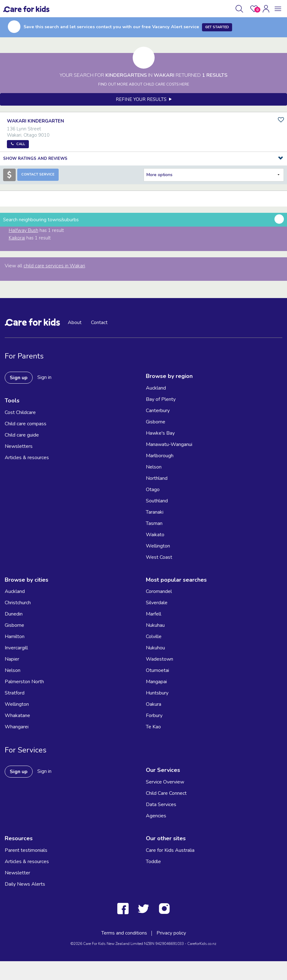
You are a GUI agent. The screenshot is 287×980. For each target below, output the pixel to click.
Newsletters (19, 446)
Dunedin (14, 614)
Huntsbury (157, 693)
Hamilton (15, 637)
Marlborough (160, 456)
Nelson (154, 467)
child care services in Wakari (54, 266)
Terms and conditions (124, 933)
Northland (157, 478)
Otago (153, 490)
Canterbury (158, 411)
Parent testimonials (26, 850)
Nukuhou (155, 648)
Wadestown (159, 659)
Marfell (154, 614)
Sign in (44, 377)
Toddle (153, 862)
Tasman (154, 523)
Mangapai (156, 682)
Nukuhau (155, 625)
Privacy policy (171, 933)
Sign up (19, 378)
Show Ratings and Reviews (35, 159)
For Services (26, 750)
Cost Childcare (20, 412)
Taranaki (155, 512)
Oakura (154, 704)
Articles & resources (27, 458)
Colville (154, 637)
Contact (99, 322)
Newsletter (17, 873)
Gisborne (156, 422)
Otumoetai (157, 670)
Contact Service (38, 174)
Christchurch (18, 603)
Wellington (158, 546)
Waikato (155, 535)
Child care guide (22, 435)
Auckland (156, 388)
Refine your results (144, 99)
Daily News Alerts (25, 884)
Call (21, 144)
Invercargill (16, 648)
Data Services (161, 804)
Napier (12, 659)
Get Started (217, 27)
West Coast (159, 557)
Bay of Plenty (161, 399)
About (75, 322)
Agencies (156, 816)
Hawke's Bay (160, 433)
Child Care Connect (166, 793)
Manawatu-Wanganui (169, 444)
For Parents (24, 356)
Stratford (15, 693)
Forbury (154, 715)
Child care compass (26, 424)
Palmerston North (24, 682)
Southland (157, 501)
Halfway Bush (24, 230)
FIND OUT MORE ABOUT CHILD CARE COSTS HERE (144, 84)
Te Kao (153, 727)
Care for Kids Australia (170, 850)
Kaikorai (17, 238)
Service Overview (165, 782)
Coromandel (159, 591)
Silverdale (157, 603)
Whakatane (17, 715)
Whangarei (17, 727)
